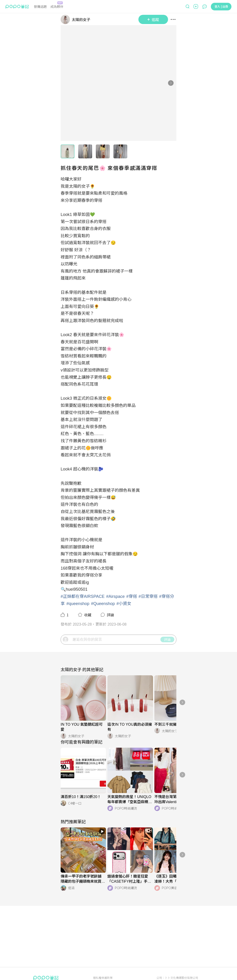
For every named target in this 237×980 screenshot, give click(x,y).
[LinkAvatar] (66, 19)
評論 (167, 656)
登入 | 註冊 (221, 6)
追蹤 (153, 19)
